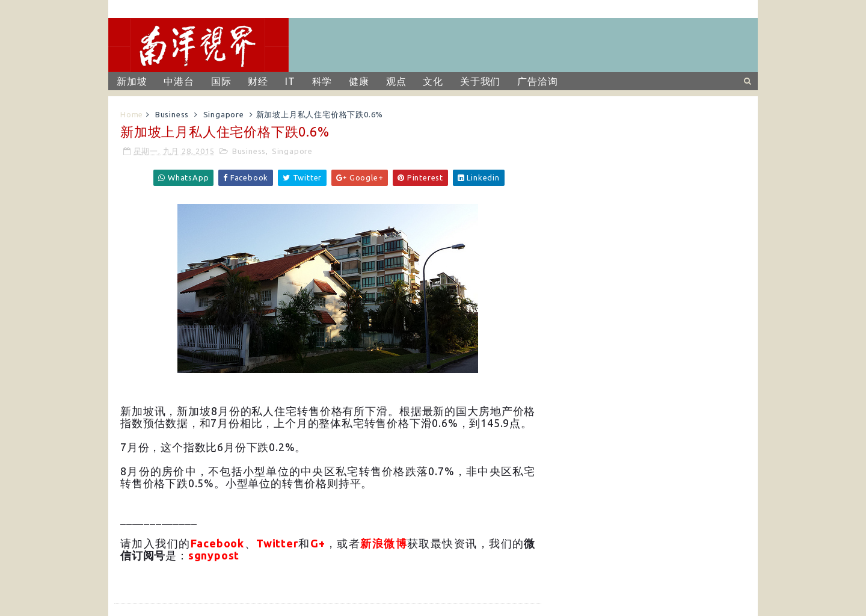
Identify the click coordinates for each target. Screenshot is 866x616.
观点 (396, 81)
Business (172, 114)
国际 (221, 81)
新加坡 (132, 81)
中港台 (179, 81)
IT (290, 81)
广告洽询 (537, 81)
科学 (322, 81)
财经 (258, 81)
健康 (359, 81)
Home (132, 114)
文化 (433, 81)
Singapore (224, 114)
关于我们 (480, 81)
